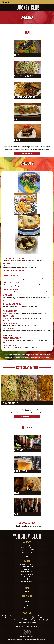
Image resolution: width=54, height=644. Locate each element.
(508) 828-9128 (27, 553)
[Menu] (51, 2)
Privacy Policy (17, 641)
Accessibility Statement (25, 641)
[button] (3, 2)
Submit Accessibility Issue (34, 641)
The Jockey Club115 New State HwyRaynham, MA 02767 (27, 548)
